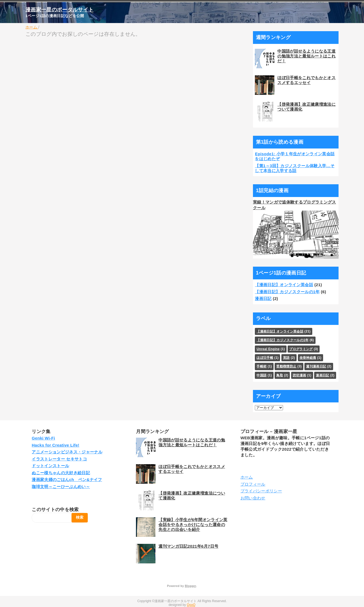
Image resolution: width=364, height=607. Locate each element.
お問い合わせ (253, 498)
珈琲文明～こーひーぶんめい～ (61, 487)
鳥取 (280, 375)
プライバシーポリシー (261, 491)
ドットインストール (50, 466)
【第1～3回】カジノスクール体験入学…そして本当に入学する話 (295, 168)
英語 (286, 358)
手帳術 (261, 366)
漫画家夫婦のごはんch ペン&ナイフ (67, 480)
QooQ (191, 605)
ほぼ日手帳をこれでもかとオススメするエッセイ (306, 80)
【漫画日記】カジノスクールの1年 (287, 292)
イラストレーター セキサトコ (59, 459)
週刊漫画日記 (316, 366)
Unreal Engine (268, 349)
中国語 (261, 375)
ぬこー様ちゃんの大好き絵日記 (61, 473)
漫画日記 (263, 298)
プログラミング (301, 349)
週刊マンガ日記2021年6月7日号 (188, 546)
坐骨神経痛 (308, 358)
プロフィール (253, 484)
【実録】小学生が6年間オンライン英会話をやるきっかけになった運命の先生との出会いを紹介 (193, 524)
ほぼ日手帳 (265, 358)
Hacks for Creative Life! (56, 445)
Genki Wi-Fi (43, 438)
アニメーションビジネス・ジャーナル (67, 452)
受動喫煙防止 (286, 366)
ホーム (247, 477)
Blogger (190, 586)
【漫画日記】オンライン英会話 (284, 285)
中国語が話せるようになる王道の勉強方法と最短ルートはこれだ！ (306, 56)
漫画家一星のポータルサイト (59, 10)
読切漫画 (299, 375)
